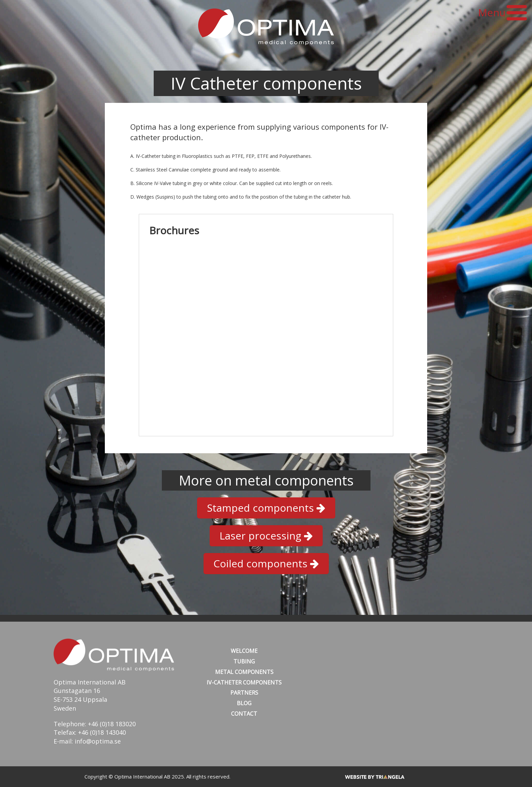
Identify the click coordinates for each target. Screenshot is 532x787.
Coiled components (266, 563)
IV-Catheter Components (244, 682)
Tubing (244, 661)
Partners (244, 693)
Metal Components (244, 672)
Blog (244, 703)
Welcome (244, 651)
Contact (244, 714)
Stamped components (266, 508)
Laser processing (266, 536)
